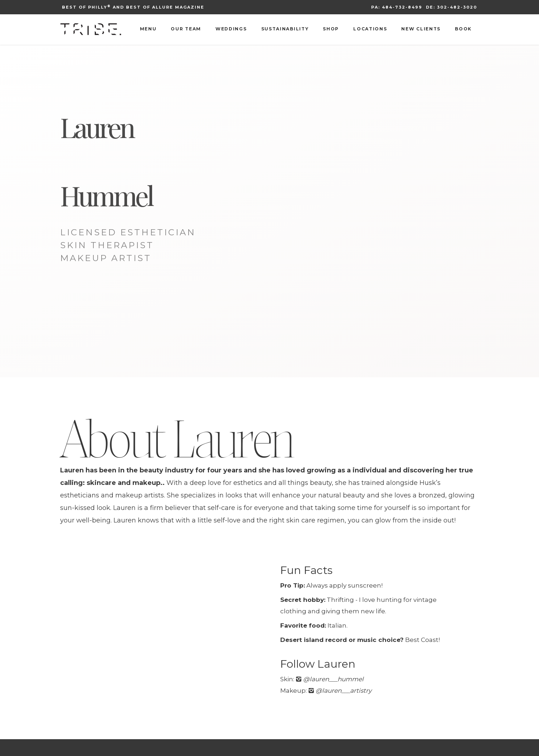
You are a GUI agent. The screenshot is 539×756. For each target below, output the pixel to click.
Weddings (231, 29)
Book (463, 29)
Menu (148, 29)
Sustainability (285, 29)
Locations (370, 29)
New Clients (421, 29)
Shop (331, 29)
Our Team (186, 29)
